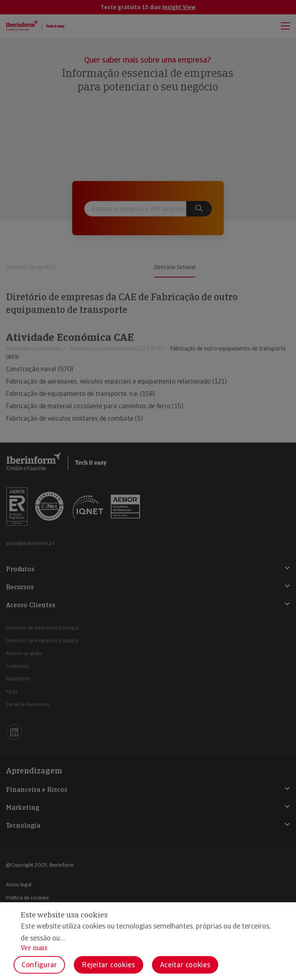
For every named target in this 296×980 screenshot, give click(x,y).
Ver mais (34, 948)
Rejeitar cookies (108, 965)
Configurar (39, 965)
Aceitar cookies (185, 965)
